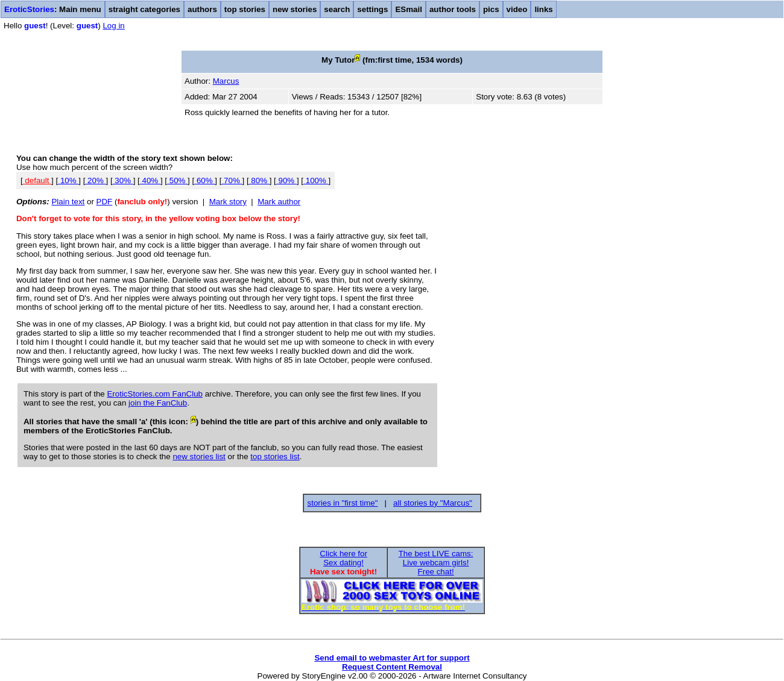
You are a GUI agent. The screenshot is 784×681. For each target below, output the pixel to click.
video (517, 9)
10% (68, 180)
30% (123, 180)
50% (177, 180)
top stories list (275, 457)
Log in (113, 26)
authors (202, 9)
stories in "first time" (343, 503)
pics (491, 9)
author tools (453, 9)
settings (372, 9)
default (37, 180)
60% (204, 180)
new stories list (199, 457)
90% (286, 180)
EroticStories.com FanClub (155, 394)
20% (95, 180)
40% (150, 180)
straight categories (144, 9)
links (543, 9)
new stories (295, 9)
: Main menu (53, 9)
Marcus (226, 81)
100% (316, 180)
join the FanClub (158, 403)
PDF (105, 202)
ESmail (408, 9)
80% (259, 180)
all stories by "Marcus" (433, 503)
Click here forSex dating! (343, 558)
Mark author (279, 202)
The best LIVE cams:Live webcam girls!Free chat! (436, 563)
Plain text (68, 202)
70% (232, 180)
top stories (245, 9)
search (337, 9)
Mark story (228, 202)
